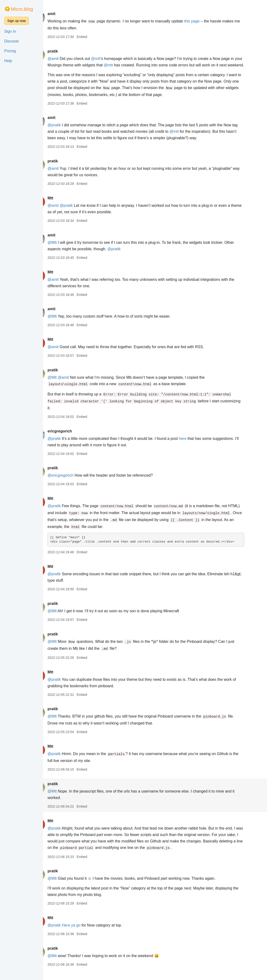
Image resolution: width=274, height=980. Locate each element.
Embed (95, 37)
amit (64, 14)
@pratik (67, 131)
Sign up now (17, 21)
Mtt (63, 205)
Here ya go (84, 932)
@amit (66, 59)
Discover (12, 41)
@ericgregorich (73, 482)
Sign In (10, 31)
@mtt (109, 59)
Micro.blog (22, 9)
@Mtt (65, 249)
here (196, 445)
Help (8, 61)
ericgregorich (72, 438)
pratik (66, 51)
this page (205, 21)
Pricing (10, 51)
